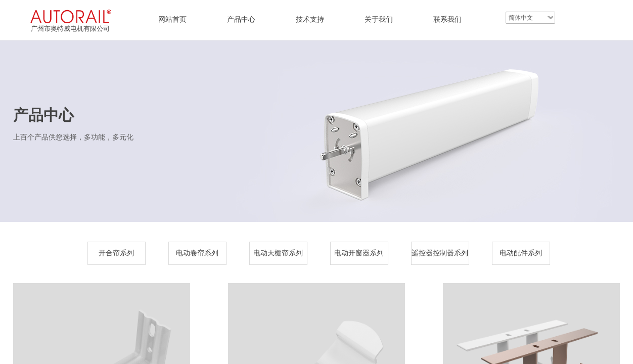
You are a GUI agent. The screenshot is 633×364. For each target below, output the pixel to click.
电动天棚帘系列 (278, 253)
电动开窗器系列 (359, 253)
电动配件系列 (521, 253)
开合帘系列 (116, 253)
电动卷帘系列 (197, 253)
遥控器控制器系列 (440, 253)
